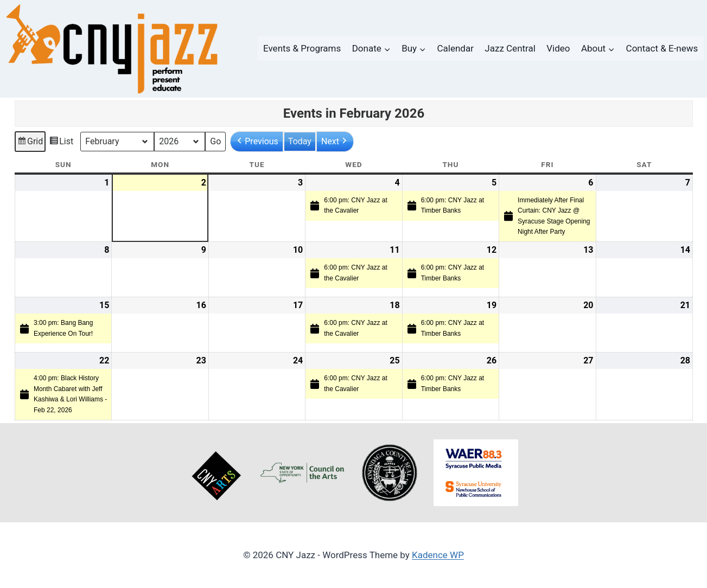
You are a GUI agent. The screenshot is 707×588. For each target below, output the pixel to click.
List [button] (61, 143)
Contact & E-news (662, 48)
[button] (257, 142)
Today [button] (299, 141)
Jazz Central (510, 48)
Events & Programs (302, 48)
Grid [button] (30, 143)
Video (558, 48)
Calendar (456, 48)
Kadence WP (438, 555)
